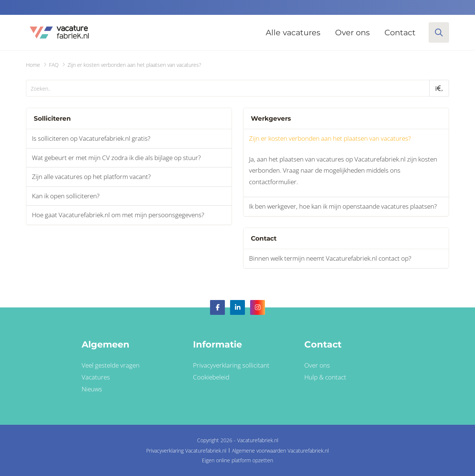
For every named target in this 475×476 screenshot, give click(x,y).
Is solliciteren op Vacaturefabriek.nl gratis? (91, 138)
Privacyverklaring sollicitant (231, 365)
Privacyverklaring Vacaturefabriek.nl (186, 451)
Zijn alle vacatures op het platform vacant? (91, 177)
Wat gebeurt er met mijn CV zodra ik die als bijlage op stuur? (116, 158)
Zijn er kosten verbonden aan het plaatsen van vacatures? (330, 138)
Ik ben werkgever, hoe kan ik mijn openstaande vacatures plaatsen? (343, 206)
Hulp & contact (325, 377)
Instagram (258, 307)
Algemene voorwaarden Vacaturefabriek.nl (280, 451)
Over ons (352, 32)
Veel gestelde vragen (111, 365)
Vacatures (96, 377)
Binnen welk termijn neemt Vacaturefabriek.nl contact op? (330, 258)
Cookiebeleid (211, 377)
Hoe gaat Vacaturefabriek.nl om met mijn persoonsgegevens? (118, 215)
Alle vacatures (293, 32)
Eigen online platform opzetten (237, 460)
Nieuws (92, 389)
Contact (400, 32)
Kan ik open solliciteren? (66, 196)
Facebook (217, 307)
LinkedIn (237, 307)
